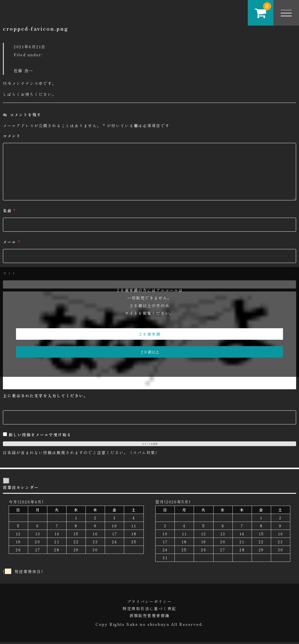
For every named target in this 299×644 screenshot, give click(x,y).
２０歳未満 (149, 334)
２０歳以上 (149, 352)
